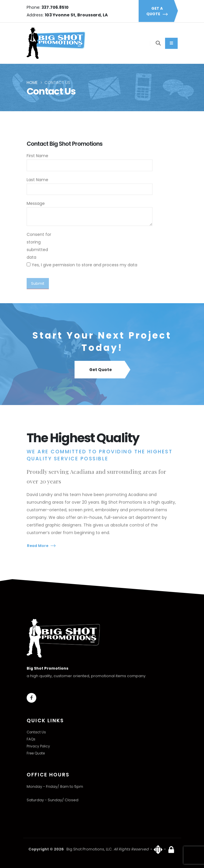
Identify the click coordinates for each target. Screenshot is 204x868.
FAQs (31, 739)
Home (32, 83)
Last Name (37, 180)
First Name (37, 156)
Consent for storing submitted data (39, 246)
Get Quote (102, 370)
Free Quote (37, 753)
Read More (41, 546)
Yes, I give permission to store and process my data (84, 265)
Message (36, 203)
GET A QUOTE (158, 11)
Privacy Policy (39, 746)
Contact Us (37, 732)
